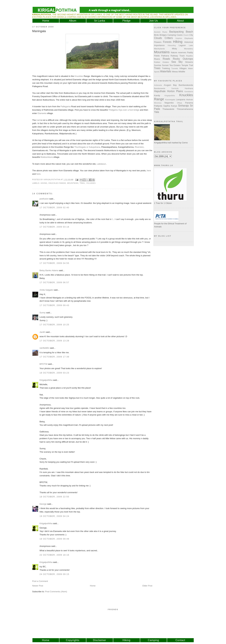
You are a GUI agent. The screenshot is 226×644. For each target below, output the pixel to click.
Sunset (165, 65)
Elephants (189, 38)
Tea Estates (175, 65)
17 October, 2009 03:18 (54, 227)
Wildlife (182, 72)
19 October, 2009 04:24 (54, 516)
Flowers (158, 42)
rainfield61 (44, 348)
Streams (189, 62)
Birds (157, 35)
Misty (174, 49)
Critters (169, 38)
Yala (157, 112)
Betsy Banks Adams (49, 270)
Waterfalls (166, 71)
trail (38, 120)
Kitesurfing (172, 45)
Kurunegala (170, 99)
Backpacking (176, 32)
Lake (191, 45)
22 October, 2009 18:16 (54, 555)
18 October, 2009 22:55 (54, 497)
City (191, 35)
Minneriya (158, 103)
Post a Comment (40, 581)
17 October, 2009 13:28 (54, 341)
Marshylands (159, 49)
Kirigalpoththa (46, 380)
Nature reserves (178, 52)
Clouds (158, 38)
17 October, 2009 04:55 (54, 263)
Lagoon (182, 45)
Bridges (163, 35)
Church (186, 35)
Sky (180, 62)
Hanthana (189, 88)
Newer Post (38, 586)
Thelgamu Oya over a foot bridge (124, 110)
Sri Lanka (100, 21)
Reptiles (189, 56)
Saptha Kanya (170, 106)
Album (73, 21)
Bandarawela (160, 88)
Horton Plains (175, 91)
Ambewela (158, 85)
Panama (189, 103)
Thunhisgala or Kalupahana (87, 147)
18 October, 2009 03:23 (54, 373)
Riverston (139, 147)
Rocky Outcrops (183, 59)
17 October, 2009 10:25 (54, 325)
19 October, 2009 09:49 (54, 539)
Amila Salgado (46, 290)
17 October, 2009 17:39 (54, 357)
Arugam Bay (170, 85)
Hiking (44, 183)
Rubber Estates (162, 62)
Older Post (147, 586)
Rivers (157, 59)
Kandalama (189, 92)
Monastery (189, 49)
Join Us (153, 21)
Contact (180, 640)
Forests (167, 42)
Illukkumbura (47, 157)
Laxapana (181, 99)
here (149, 171)
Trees (157, 68)
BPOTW (43, 364)
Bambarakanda (186, 85)
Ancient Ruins (161, 32)
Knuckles (79, 76)
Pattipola (158, 106)
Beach (189, 32)
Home (46, 21)
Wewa (175, 72)
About (180, 21)
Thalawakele (168, 109)
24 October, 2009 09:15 (54, 574)
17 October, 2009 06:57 (54, 282)
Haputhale (160, 91)
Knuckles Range (57, 183)
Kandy (157, 95)
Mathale (190, 99)
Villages (91, 183)
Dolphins (179, 38)
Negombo (169, 103)
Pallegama (65, 106)
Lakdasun (101, 164)
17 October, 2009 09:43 (54, 305)
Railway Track (178, 56)
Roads (166, 59)
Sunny (43, 313)
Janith (42, 332)
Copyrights (73, 640)
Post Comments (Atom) (56, 592)
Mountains (73, 183)
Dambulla (175, 88)
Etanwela (42, 113)
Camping (172, 35)
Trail (82, 183)
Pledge (127, 21)
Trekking (166, 68)
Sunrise (158, 65)
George (43, 504)
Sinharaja (183, 106)
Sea (174, 62)
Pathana (165, 56)
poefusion (44, 199)
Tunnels (175, 68)
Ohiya (180, 103)
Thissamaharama (185, 109)
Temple (185, 65)
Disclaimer (100, 640)
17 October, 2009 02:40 (54, 208)
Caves (180, 35)
